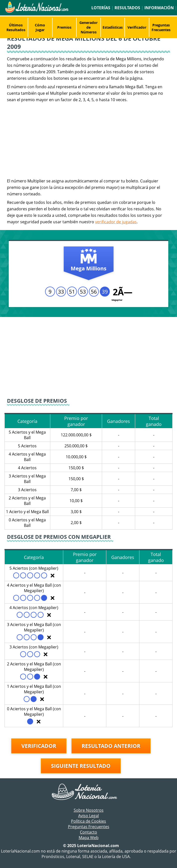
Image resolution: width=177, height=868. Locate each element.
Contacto (88, 832)
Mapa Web (89, 838)
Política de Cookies (88, 821)
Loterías (101, 8)
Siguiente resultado (81, 766)
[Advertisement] (88, 140)
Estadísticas (113, 27)
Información (159, 8)
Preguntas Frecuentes (161, 27)
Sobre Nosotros (89, 810)
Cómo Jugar (40, 27)
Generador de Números (88, 27)
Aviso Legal (88, 816)
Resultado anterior (111, 746)
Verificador (137, 27)
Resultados (127, 8)
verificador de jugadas (116, 222)
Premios (64, 27)
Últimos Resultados (16, 27)
